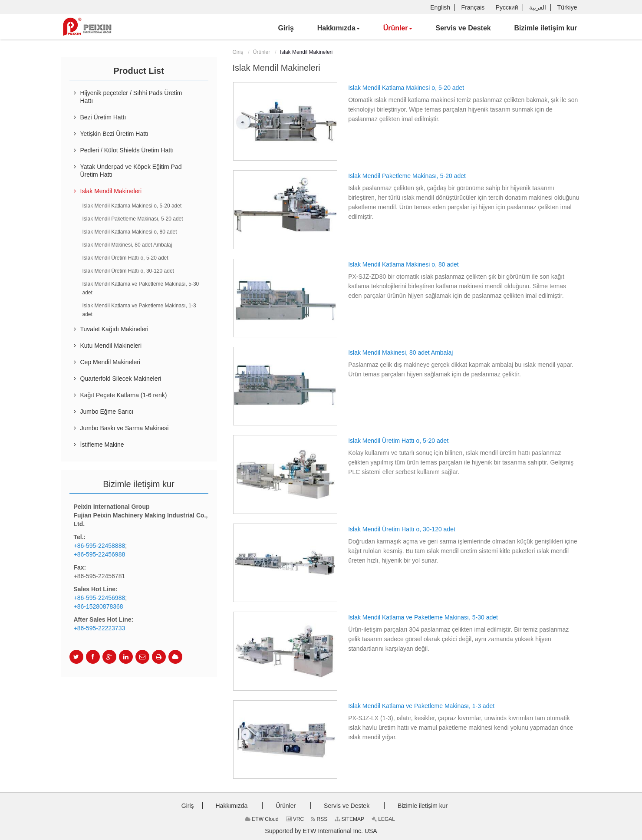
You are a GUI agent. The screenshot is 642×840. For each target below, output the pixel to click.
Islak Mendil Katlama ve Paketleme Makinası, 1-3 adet (421, 706)
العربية (538, 7)
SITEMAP (349, 819)
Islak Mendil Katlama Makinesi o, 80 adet (403, 264)
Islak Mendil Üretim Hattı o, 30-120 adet (402, 529)
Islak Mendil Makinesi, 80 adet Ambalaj (400, 352)
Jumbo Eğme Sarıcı (107, 412)
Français (473, 7)
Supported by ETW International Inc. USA (321, 831)
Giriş (238, 52)
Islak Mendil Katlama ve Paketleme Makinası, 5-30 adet (423, 617)
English (440, 7)
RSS (319, 819)
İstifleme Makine (102, 445)
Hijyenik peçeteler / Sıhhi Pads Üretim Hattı (131, 97)
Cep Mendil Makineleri (110, 362)
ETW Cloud (262, 819)
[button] (339, 28)
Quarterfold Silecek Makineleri (121, 379)
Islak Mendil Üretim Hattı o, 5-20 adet (398, 441)
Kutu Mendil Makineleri (111, 346)
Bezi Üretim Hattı (103, 117)
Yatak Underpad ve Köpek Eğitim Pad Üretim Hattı (131, 171)
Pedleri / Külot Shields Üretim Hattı (127, 150)
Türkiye (567, 7)
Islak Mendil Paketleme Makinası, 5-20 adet (407, 176)
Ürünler (262, 52)
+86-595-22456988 (100, 554)
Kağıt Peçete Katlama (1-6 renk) (124, 395)
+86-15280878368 (99, 606)
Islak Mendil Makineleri (111, 191)
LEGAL (383, 819)
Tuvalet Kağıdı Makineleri (114, 329)
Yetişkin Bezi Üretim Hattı (114, 134)
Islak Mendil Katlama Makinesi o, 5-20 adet (406, 88)
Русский (507, 7)
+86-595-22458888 (100, 546)
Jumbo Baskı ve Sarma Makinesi (125, 428)
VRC (295, 819)
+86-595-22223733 (100, 628)
